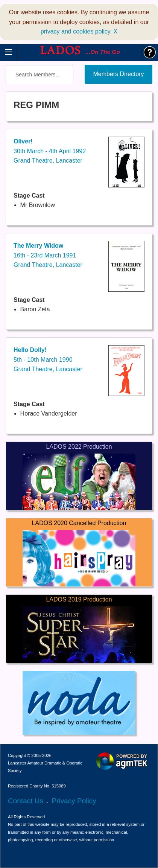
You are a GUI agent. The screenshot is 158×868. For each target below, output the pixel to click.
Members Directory (118, 74)
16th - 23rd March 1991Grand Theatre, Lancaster (48, 255)
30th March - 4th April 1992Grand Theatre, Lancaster (50, 151)
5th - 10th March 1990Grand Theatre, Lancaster (48, 359)
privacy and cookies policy (75, 31)
